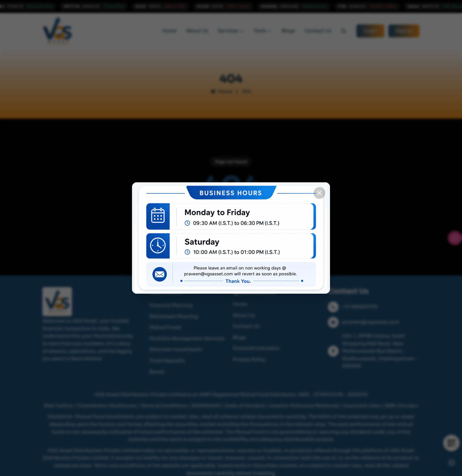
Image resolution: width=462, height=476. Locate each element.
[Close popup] (319, 193)
